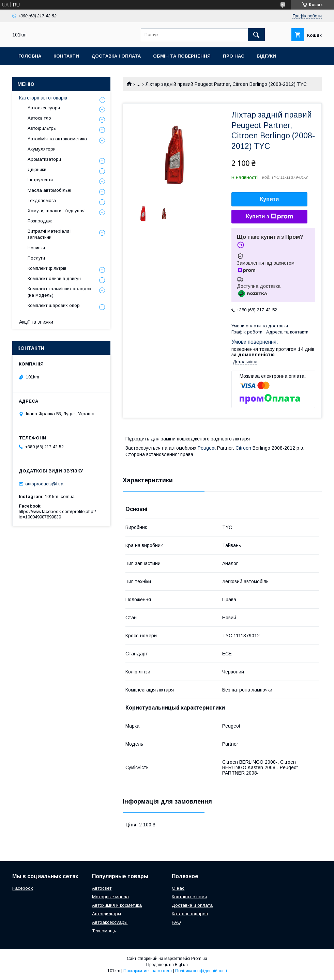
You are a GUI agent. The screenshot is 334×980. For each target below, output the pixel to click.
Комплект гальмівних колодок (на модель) (59, 292)
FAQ (176, 922)
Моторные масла (110, 897)
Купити (270, 199)
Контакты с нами (189, 897)
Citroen (243, 448)
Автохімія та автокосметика (57, 139)
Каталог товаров (190, 914)
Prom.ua (199, 959)
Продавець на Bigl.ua (167, 965)
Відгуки (266, 56)
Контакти (66, 56)
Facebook (23, 888)
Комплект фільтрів (47, 268)
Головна (30, 56)
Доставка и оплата (192, 905)
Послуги (36, 258)
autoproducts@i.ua (44, 484)
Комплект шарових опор (54, 305)
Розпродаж (40, 221)
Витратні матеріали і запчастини (50, 234)
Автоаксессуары (110, 922)
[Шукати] (256, 35)
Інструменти (40, 180)
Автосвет (102, 888)
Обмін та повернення (182, 56)
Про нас (234, 56)
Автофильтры (42, 128)
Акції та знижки (36, 322)
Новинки (36, 248)
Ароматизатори (44, 159)
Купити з (269, 217)
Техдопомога (42, 200)
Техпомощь (104, 931)
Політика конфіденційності (201, 971)
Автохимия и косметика (117, 905)
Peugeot (207, 448)
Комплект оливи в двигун (54, 278)
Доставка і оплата (116, 56)
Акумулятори (42, 149)
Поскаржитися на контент (148, 971)
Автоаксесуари (44, 108)
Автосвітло (39, 118)
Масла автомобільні (49, 190)
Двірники (37, 169)
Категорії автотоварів (43, 98)
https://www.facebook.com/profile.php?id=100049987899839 (57, 514)
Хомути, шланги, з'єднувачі (57, 211)
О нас (178, 888)
